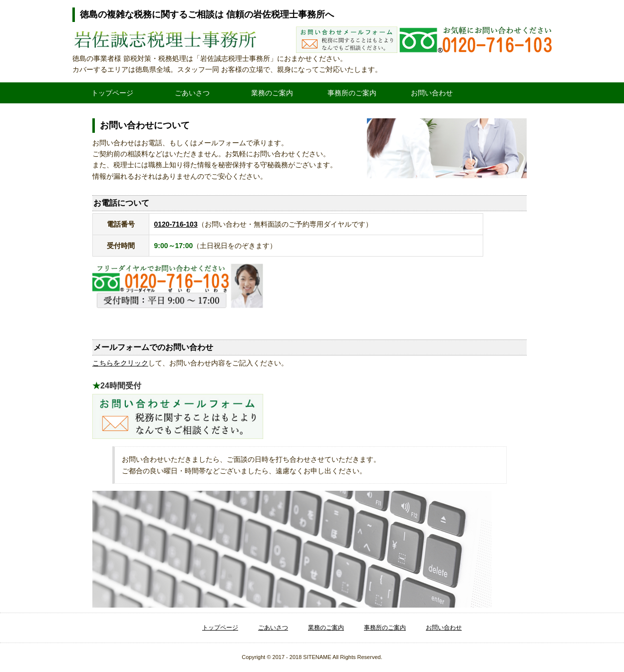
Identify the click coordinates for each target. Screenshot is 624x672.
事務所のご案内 (352, 93)
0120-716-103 (176, 224)
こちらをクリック (120, 363)
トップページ (112, 93)
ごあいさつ (192, 93)
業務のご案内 (272, 93)
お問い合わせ (432, 93)
